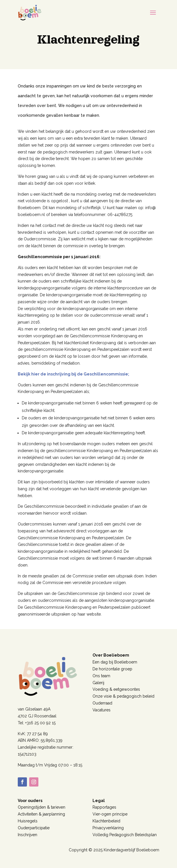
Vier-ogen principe (110, 814)
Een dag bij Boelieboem (115, 662)
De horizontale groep (112, 669)
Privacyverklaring (108, 828)
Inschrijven (27, 835)
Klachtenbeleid (106, 821)
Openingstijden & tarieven (42, 807)
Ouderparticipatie (34, 828)
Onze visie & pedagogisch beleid (123, 696)
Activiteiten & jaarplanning (41, 814)
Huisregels (28, 821)
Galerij (98, 683)
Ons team (101, 676)
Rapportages (104, 807)
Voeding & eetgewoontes (116, 689)
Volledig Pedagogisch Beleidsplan (125, 835)
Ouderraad (102, 703)
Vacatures (102, 710)
